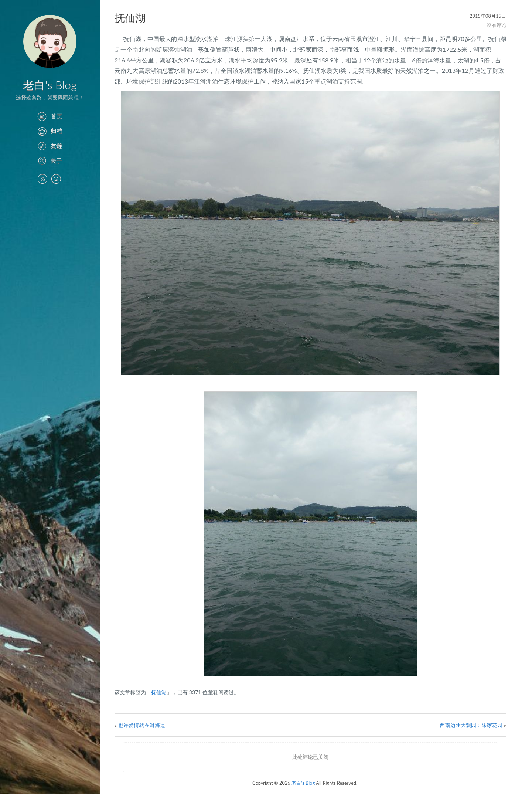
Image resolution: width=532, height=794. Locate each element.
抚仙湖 (159, 692)
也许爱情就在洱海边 (142, 725)
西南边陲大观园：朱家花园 (471, 725)
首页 (50, 116)
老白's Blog (50, 85)
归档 (50, 131)
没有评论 (496, 25)
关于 (50, 160)
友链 (50, 145)
